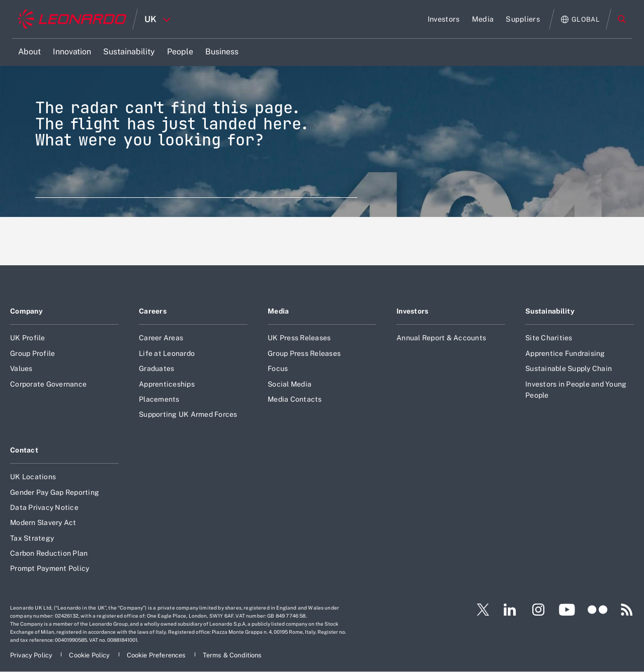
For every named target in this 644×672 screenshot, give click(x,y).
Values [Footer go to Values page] (21, 368)
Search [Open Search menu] (622, 19)
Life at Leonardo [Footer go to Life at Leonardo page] (167, 353)
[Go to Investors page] (444, 19)
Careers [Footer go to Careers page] (153, 311)
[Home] (72, 19)
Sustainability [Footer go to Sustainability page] (550, 311)
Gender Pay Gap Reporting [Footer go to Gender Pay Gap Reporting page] (55, 492)
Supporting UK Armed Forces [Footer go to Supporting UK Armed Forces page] (188, 414)
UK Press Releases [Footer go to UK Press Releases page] (299, 338)
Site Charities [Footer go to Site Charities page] (549, 338)
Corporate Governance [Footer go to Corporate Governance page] (48, 384)
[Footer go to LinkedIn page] (510, 610)
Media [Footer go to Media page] (278, 311)
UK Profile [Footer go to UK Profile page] (28, 338)
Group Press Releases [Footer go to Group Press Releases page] (304, 353)
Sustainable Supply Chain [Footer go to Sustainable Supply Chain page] (569, 368)
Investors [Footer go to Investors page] (413, 311)
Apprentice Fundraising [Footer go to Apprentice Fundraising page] (565, 353)
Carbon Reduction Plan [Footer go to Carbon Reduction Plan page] (49, 553)
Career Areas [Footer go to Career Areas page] (161, 338)
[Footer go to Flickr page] (598, 610)
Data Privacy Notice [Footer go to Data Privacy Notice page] (44, 507)
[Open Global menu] (580, 19)
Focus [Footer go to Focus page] (278, 368)
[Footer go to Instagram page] (538, 610)
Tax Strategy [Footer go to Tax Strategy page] (32, 538)
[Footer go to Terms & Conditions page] (232, 655)
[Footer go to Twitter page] (479, 610)
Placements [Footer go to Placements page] (159, 399)
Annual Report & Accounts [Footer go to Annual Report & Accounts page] (441, 338)
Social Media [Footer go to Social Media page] (290, 384)
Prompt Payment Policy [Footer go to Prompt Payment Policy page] (50, 568)
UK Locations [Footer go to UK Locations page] (33, 477)
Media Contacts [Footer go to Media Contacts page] (295, 399)
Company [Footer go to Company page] (26, 311)
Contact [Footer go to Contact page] (24, 450)
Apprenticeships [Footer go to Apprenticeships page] (167, 384)
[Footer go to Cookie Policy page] (90, 655)
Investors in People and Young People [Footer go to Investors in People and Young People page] (576, 390)
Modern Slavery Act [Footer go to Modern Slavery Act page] (43, 522)
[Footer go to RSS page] (627, 610)
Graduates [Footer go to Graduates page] (156, 368)
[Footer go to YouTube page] (567, 610)
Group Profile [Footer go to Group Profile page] (32, 353)
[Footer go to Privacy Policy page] (32, 655)
